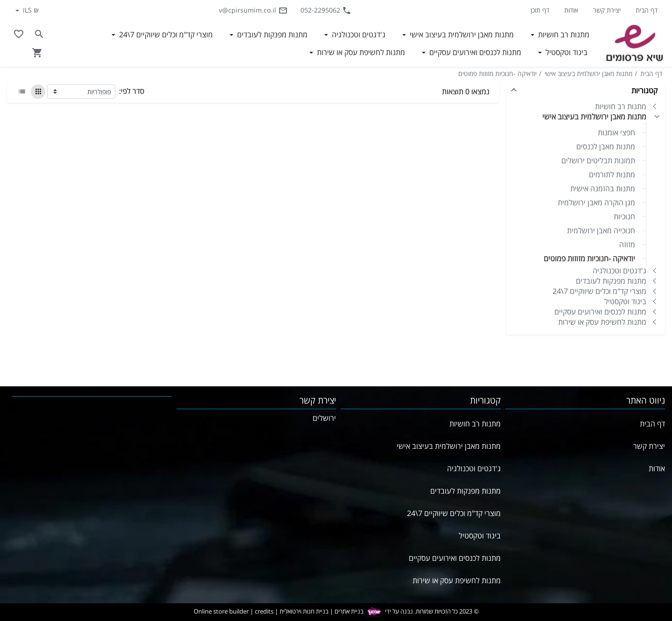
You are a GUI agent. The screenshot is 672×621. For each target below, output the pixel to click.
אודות (571, 10)
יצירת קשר (607, 10)
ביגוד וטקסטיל (625, 301)
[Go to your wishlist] (19, 34)
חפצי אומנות (616, 133)
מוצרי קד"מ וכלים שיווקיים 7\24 (599, 291)
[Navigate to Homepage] (635, 43)
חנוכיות (624, 216)
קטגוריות (644, 91)
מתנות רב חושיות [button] (563, 35)
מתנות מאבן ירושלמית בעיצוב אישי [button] (461, 35)
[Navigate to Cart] (37, 53)
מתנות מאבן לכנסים (606, 147)
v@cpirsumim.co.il (253, 10)
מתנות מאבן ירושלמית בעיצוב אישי (588, 73)
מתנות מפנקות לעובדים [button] (271, 35)
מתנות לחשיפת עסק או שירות (602, 322)
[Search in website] (39, 34)
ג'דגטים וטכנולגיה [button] (358, 35)
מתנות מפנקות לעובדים (611, 281)
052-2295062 (326, 10)
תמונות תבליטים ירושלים (598, 160)
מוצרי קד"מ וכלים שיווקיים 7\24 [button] (165, 35)
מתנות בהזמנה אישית (603, 188)
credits (264, 611)
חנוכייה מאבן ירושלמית (601, 230)
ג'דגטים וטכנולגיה (619, 271)
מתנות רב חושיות (621, 106)
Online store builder (221, 611)
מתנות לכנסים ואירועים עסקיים (600, 312)
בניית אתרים (349, 611)
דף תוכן (540, 10)
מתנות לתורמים (612, 174)
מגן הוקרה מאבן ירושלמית (596, 202)
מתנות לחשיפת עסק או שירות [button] (360, 52)
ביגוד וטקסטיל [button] (566, 52)
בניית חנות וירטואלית (304, 611)
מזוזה (627, 244)
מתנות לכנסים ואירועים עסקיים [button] (474, 52)
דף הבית (647, 10)
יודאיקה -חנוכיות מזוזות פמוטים (497, 73)
